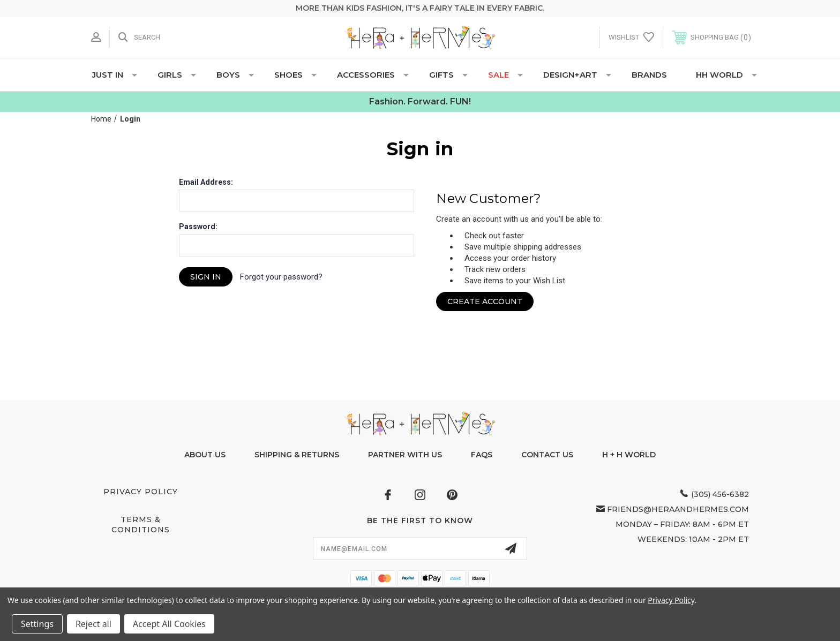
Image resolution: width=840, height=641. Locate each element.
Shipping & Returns (297, 455)
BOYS (235, 75)
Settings (37, 624)
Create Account (485, 301)
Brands (649, 75)
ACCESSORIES (373, 75)
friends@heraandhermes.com (678, 509)
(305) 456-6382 (720, 494)
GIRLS (177, 75)
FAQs (482, 455)
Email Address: (206, 182)
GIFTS (448, 75)
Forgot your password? (281, 277)
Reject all (93, 624)
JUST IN (115, 75)
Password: (198, 227)
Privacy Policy (141, 492)
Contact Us (547, 455)
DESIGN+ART (577, 75)
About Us (205, 455)
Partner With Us (405, 455)
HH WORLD (726, 75)
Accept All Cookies (169, 624)
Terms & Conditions (141, 525)
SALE (505, 75)
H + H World (629, 455)
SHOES (295, 75)
